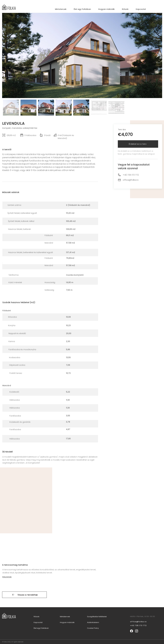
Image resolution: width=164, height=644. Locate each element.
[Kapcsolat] (41, 622)
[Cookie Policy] (98, 628)
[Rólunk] (39, 617)
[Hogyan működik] (69, 622)
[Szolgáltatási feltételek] (99, 617)
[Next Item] (158, 55)
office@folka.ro (131, 180)
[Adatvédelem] (101, 622)
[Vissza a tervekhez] (24, 595)
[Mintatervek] (67, 617)
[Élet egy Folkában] (44, 628)
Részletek (7, 577)
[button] (138, 144)
